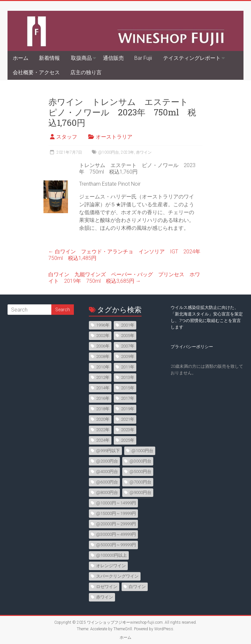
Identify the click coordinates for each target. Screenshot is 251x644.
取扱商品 (81, 58)
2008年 (103, 356)
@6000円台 (107, 482)
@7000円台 (140, 482)
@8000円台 (107, 492)
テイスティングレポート (192, 58)
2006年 (103, 346)
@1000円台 (109, 152)
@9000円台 (140, 492)
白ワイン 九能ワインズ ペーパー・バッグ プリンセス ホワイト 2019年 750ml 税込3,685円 (124, 278)
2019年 (128, 409)
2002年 (103, 336)
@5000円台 (140, 472)
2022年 (103, 430)
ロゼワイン (107, 587)
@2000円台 (107, 461)
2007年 (128, 346)
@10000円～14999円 (116, 503)
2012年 (103, 377)
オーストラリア (114, 137)
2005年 (128, 336)
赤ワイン (144, 152)
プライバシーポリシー (192, 347)
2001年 (128, 325)
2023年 (127, 152)
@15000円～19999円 (116, 513)
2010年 (103, 367)
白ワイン (137, 587)
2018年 (103, 409)
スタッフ (67, 137)
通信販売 (113, 58)
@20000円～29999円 (116, 524)
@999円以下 (108, 451)
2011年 (128, 367)
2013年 (128, 377)
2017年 (128, 398)
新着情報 (49, 58)
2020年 (103, 419)
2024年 (103, 440)
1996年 (103, 325)
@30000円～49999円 (116, 534)
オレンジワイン (111, 566)
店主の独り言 (86, 72)
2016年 (103, 398)
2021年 (128, 419)
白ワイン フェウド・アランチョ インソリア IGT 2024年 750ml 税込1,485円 (127, 255)
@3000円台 (140, 461)
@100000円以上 (111, 555)
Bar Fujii (143, 58)
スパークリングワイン (117, 576)
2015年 (128, 388)
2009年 (128, 356)
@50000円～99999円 (116, 545)
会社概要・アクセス (36, 72)
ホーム (21, 58)
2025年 (128, 440)
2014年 (103, 388)
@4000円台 (107, 472)
